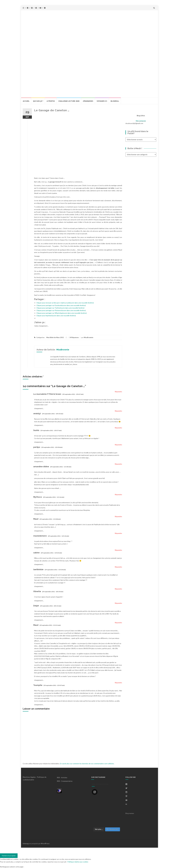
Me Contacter (141, 121)
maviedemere (40, 536)
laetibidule (38, 569)
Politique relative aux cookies (78, 862)
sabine (36, 553)
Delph (36, 606)
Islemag (26, 843)
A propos (51, 101)
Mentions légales (29, 777)
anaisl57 (37, 414)
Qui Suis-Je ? (38, 101)
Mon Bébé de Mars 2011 (55, 337)
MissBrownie (89, 337)
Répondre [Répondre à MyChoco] (118, 495)
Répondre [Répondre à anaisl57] (118, 411)
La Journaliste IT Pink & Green (47, 394)
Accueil (26, 101)
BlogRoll (115, 101)
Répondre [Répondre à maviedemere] (118, 533)
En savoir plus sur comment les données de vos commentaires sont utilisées (87, 764)
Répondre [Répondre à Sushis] (118, 428)
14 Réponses (74, 337)
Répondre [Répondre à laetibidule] (118, 567)
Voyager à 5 (102, 101)
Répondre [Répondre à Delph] (118, 603)
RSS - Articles (62, 777)
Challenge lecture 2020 (69, 101)
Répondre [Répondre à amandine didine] (118, 464)
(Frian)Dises (88, 101)
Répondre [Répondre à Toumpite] (118, 683)
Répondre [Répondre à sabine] (118, 550)
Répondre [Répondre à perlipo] (118, 445)
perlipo (37, 447)
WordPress (45, 843)
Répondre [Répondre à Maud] (118, 517)
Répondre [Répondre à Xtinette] (118, 589)
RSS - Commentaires (65, 781)
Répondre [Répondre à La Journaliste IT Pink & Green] (118, 392)
